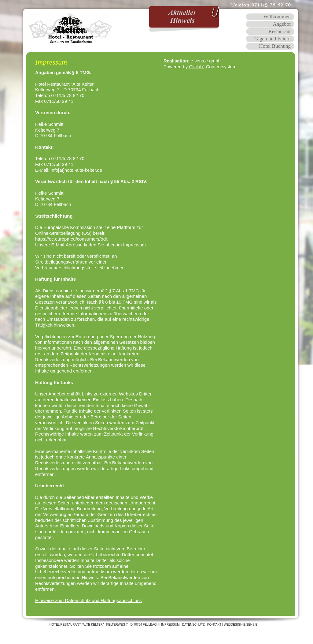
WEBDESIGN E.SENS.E (241, 625)
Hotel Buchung (275, 46)
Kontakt (214, 625)
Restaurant (280, 31)
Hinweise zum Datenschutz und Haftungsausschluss (88, 600)
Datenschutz (193, 625)
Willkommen (277, 17)
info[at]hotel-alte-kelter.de (76, 170)
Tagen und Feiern (272, 39)
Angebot (282, 24)
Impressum (170, 625)
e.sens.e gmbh (205, 61)
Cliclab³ (197, 67)
